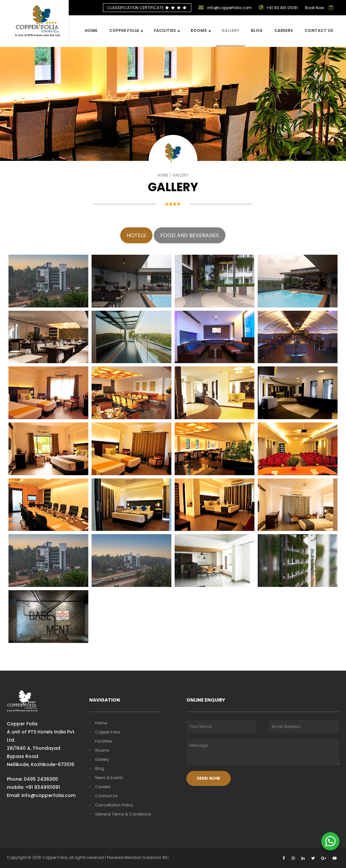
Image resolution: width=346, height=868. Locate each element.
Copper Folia (126, 31)
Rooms (201, 31)
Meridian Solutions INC (147, 857)
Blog (257, 30)
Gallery (230, 30)
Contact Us (106, 796)
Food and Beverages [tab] (190, 235)
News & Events (109, 778)
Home (91, 30)
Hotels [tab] (136, 235)
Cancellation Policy (114, 805)
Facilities (167, 31)
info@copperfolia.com (225, 7)
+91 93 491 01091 (278, 7)
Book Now (315, 8)
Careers (284, 30)
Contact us (319, 30)
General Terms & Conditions (123, 814)
